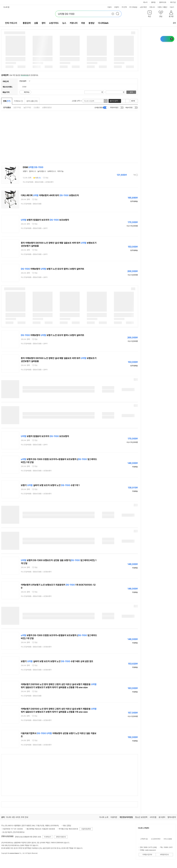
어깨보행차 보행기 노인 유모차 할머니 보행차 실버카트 (53, 269)
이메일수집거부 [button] (147, 855)
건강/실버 (23, 81)
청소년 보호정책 (141, 817)
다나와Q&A (103, 23)
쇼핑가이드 (54, 23)
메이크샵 (173, 2)
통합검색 (27, 23)
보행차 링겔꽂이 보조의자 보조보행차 (45, 220)
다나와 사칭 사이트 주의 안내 (17, 817)
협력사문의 (172, 817)
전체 (7, 101)
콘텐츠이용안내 (61, 837)
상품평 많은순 (47, 107)
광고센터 (162, 817)
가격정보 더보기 (128, 175)
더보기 (173, 7)
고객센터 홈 (144, 839)
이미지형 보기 (127, 101)
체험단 (165, 7)
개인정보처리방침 (126, 817)
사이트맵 (153, 817)
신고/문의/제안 (156, 839)
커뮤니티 (152, 7)
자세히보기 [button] (48, 837)
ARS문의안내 (164, 855)
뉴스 (64, 23)
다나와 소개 (104, 817)
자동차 (110, 7)
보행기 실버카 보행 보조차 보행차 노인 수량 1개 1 (50, 485)
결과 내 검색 (114, 101)
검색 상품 (32, 101)
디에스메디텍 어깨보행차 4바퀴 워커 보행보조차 (50, 195)
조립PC (117, 7)
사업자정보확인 (86, 829)
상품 (36, 23)
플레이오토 (163, 2)
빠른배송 (27, 92)
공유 (173, 23)
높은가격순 (27, 107)
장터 (44, 23)
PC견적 (124, 7)
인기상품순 (7, 107)
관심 (47, 178)
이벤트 (160, 7)
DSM (33, 167)
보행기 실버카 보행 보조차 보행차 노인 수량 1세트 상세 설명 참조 (57, 661)
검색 (131, 92)
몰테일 (153, 2)
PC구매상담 (133, 7)
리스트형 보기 (124, 101)
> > (38, 182)
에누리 (145, 2)
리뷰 (83, 23)
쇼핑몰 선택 (77, 101)
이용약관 (114, 817)
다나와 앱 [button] (6, 7)
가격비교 (18, 101)
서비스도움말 (168, 839)
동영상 (92, 23)
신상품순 (37, 107)
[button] (150, 14)
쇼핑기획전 (143, 7)
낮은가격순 (17, 107)
